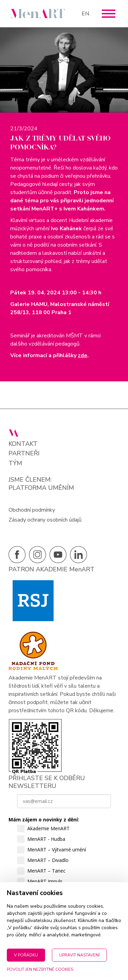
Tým (15, 463)
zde (83, 355)
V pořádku (26, 955)
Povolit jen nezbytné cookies (40, 969)
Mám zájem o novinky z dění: (44, 820)
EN (85, 14)
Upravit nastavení (79, 955)
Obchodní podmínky (32, 510)
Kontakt (23, 444)
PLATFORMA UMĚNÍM (41, 488)
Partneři (24, 454)
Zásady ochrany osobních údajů (45, 520)
